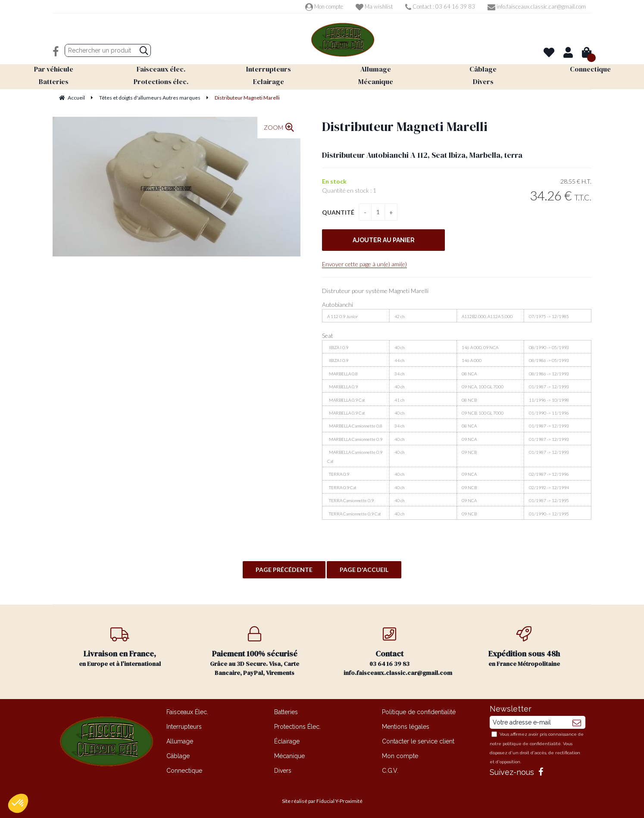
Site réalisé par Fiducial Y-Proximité (322, 801)
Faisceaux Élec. (187, 712)
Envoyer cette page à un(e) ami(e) (364, 264)
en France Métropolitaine (524, 647)
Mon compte (324, 6)
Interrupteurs (184, 727)
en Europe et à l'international (120, 647)
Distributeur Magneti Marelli (405, 126)
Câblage (178, 756)
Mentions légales (406, 727)
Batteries (286, 712)
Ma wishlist (374, 6)
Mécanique (289, 756)
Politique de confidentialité (419, 712)
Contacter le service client (418, 741)
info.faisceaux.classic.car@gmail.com (537, 6)
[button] (18, 803)
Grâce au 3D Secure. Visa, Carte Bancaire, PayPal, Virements (255, 652)
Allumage (180, 741)
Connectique (184, 771)
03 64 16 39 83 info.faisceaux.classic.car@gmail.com (398, 652)
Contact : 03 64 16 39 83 (440, 6)
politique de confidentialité (532, 744)
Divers (283, 771)
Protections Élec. (297, 727)
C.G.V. (390, 771)
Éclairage (287, 741)
